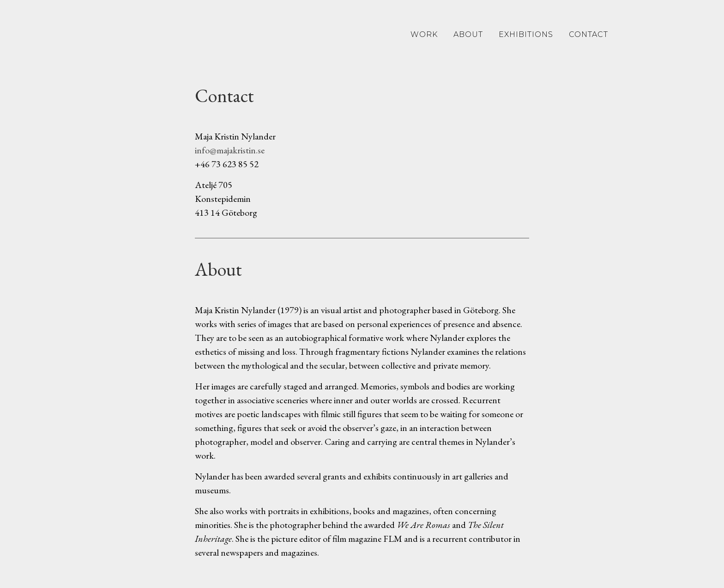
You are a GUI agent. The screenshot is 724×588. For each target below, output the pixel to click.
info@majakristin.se (230, 150)
